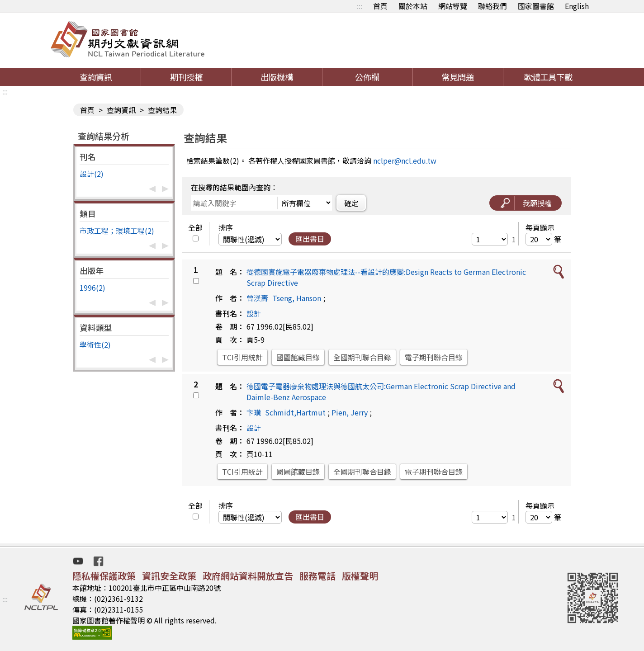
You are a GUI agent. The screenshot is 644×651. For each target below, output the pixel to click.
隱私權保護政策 (104, 576)
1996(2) (92, 288)
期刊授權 (186, 77)
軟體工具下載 (548, 77)
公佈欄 (367, 77)
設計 (254, 313)
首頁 (380, 6)
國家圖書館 (536, 6)
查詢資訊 (96, 77)
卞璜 (254, 412)
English (577, 6)
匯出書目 (310, 239)
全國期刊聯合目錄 (362, 357)
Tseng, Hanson (297, 298)
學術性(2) (95, 344)
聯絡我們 (492, 6)
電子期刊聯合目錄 (434, 357)
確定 (351, 203)
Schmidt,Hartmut (295, 412)
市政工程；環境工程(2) (117, 231)
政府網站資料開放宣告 (248, 576)
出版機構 (277, 77)
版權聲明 (360, 576)
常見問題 (458, 77)
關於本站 (413, 6)
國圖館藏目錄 (298, 357)
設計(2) (92, 174)
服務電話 (317, 576)
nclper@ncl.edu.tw (405, 160)
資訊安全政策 (169, 576)
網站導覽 (453, 6)
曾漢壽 (257, 298)
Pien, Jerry (350, 412)
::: (360, 6)
